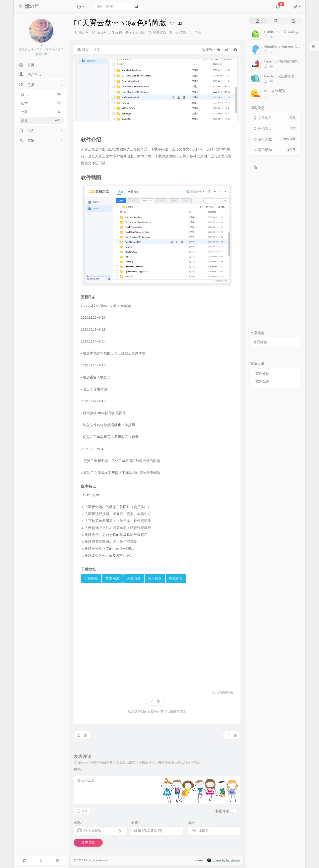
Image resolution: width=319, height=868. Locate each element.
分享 (41, 112)
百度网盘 (91, 579)
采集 (41, 120)
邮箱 (135, 823)
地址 (192, 823)
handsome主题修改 (279, 76)
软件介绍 (262, 373)
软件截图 (262, 381)
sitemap (200, 860)
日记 (41, 94)
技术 (41, 103)
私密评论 (222, 811)
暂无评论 (159, 33)
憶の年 (84, 33)
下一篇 (232, 735)
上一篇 (82, 735)
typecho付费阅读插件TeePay (286, 61)
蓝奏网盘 (112, 579)
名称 (78, 823)
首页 (83, 50)
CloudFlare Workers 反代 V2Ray (288, 47)
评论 (78, 770)
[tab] (258, 21)
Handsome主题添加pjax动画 (286, 32)
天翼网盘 (134, 579)
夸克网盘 (176, 579)
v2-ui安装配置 (275, 91)
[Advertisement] (157, 635)
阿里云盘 (155, 579)
